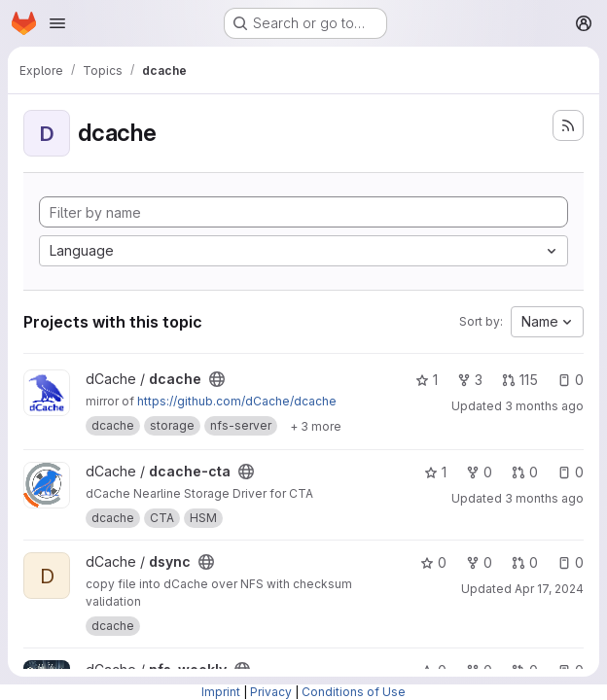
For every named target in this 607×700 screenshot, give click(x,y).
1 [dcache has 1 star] (427, 380)
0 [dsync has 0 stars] (433, 562)
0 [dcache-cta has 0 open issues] (571, 472)
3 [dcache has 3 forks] (470, 380)
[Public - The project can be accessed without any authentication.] (217, 379)
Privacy (271, 692)
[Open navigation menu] (57, 23)
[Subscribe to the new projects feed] (568, 125)
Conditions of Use (354, 692)
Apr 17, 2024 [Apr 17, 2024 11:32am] (549, 589)
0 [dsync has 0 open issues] (571, 562)
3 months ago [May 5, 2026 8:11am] (544, 406)
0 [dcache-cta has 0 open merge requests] (525, 472)
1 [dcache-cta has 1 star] (435, 472)
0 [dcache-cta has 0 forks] (479, 472)
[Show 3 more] (316, 426)
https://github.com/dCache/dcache (237, 401)
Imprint (221, 692)
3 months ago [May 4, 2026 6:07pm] (544, 498)
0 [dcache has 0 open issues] (571, 380)
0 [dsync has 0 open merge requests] (525, 562)
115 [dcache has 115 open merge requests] (520, 380)
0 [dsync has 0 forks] (479, 562)
